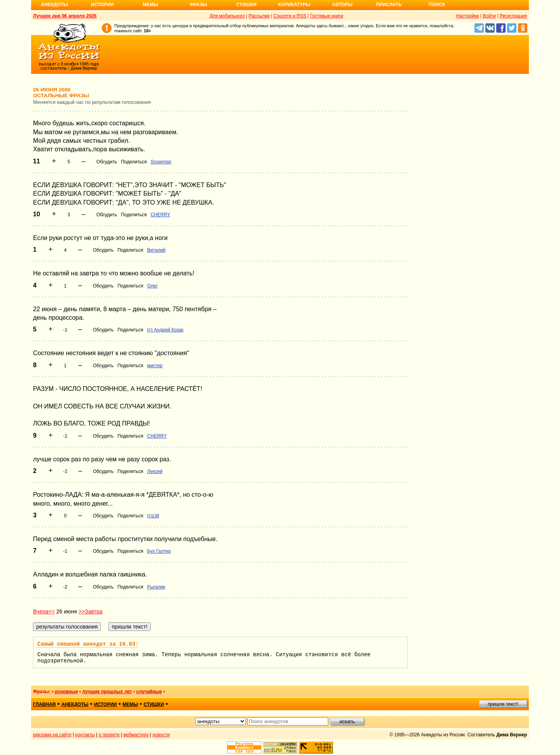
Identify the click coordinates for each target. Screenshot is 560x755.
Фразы (198, 5)
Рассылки (259, 16)
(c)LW (153, 516)
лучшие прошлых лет (107, 692)
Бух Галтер (159, 551)
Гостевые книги (326, 16)
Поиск (437, 5)
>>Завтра (91, 611)
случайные (149, 692)
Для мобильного (227, 16)
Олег (152, 286)
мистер (155, 366)
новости (161, 735)
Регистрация (513, 16)
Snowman (161, 162)
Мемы (150, 5)
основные (66, 692)
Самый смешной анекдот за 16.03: (88, 644)
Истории (102, 5)
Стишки (246, 5)
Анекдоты (54, 5)
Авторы (342, 5)
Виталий (156, 250)
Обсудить (107, 162)
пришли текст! (503, 704)
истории (106, 704)
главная (44, 704)
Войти (489, 16)
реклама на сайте (52, 735)
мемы (130, 704)
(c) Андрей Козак (165, 330)
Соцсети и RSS (290, 16)
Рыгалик (156, 587)
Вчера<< (44, 611)
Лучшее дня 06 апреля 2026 (65, 16)
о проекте (109, 735)
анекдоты (75, 704)
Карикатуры (294, 5)
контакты (85, 735)
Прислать (389, 5)
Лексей (155, 471)
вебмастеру (136, 735)
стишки (154, 704)
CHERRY (160, 215)
